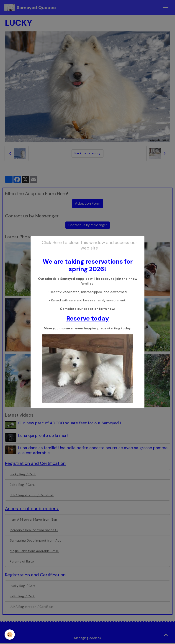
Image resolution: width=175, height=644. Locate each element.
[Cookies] (10, 635)
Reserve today (88, 318)
